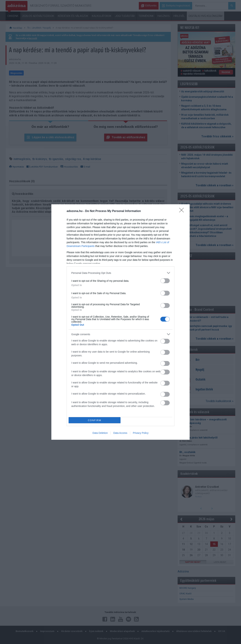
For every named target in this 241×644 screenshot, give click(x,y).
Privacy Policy (141, 433)
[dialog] (120, 322)
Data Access (120, 433)
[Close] (183, 211)
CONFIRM (95, 420)
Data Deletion (100, 433)
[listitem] (120, 273)
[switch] (165, 281)
